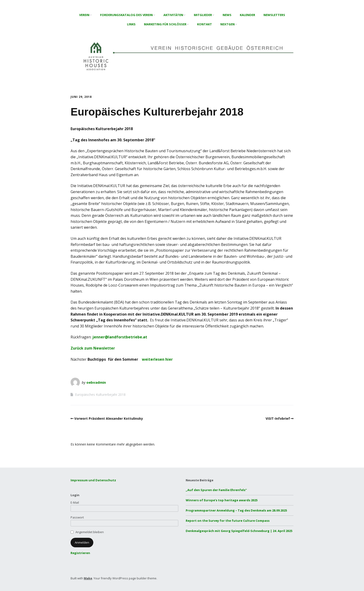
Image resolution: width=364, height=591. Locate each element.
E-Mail (75, 502)
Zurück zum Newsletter (93, 348)
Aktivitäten (173, 15)
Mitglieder (203, 15)
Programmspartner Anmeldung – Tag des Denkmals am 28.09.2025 (236, 510)
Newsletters (274, 15)
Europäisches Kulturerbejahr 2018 (100, 395)
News (227, 15)
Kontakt (205, 24)
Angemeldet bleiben (90, 532)
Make (88, 578)
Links (131, 24)
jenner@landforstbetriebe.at (120, 337)
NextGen (227, 24)
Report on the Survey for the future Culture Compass (228, 521)
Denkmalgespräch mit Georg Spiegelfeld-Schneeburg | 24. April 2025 (239, 531)
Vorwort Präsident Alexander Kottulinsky (109, 418)
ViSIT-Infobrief (278, 418)
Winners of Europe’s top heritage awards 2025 (222, 500)
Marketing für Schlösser (165, 24)
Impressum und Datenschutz (93, 480)
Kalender (247, 15)
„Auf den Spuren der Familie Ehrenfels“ (216, 490)
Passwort (77, 517)
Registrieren (80, 553)
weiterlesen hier (157, 359)
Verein (84, 15)
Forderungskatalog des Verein (126, 15)
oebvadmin (96, 382)
